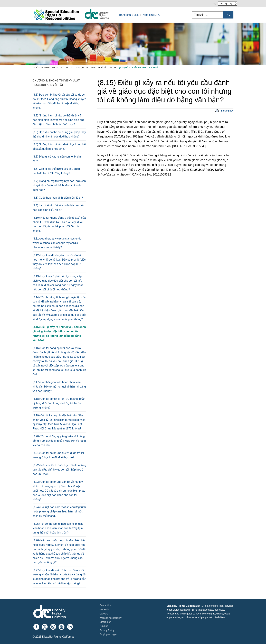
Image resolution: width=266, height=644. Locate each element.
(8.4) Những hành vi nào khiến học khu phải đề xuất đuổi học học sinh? (59, 147)
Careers (104, 614)
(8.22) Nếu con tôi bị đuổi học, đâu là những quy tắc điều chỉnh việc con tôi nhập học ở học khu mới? (59, 470)
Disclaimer (105, 622)
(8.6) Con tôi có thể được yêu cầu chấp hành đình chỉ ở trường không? (56, 171)
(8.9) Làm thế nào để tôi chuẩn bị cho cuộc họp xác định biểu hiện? (58, 208)
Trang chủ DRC (151, 15)
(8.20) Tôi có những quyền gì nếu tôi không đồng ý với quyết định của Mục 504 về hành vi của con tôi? (59, 441)
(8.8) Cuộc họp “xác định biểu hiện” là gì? (58, 198)
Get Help (104, 610)
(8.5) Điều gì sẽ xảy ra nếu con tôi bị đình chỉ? (57, 159)
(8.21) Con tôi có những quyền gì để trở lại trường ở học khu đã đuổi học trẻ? (58, 455)
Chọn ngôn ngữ (226, 4)
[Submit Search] (228, 15)
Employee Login (108, 634)
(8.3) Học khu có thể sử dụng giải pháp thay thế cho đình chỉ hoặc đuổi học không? (59, 134)
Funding (104, 626)
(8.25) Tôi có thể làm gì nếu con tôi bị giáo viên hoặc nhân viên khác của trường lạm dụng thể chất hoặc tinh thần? (58, 528)
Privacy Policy (107, 630)
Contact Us (105, 605)
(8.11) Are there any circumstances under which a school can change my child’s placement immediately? (57, 243)
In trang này (227, 111)
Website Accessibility (111, 618)
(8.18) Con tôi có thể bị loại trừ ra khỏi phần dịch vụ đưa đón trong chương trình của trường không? (59, 403)
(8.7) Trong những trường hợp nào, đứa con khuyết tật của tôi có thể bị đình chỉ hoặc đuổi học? (59, 185)
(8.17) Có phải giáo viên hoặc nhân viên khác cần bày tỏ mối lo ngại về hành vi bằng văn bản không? (59, 387)
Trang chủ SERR (129, 15)
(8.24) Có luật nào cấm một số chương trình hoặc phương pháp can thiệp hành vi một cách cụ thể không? (59, 512)
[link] (97, 19)
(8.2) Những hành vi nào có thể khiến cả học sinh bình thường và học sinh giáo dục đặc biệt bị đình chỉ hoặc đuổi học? (58, 120)
